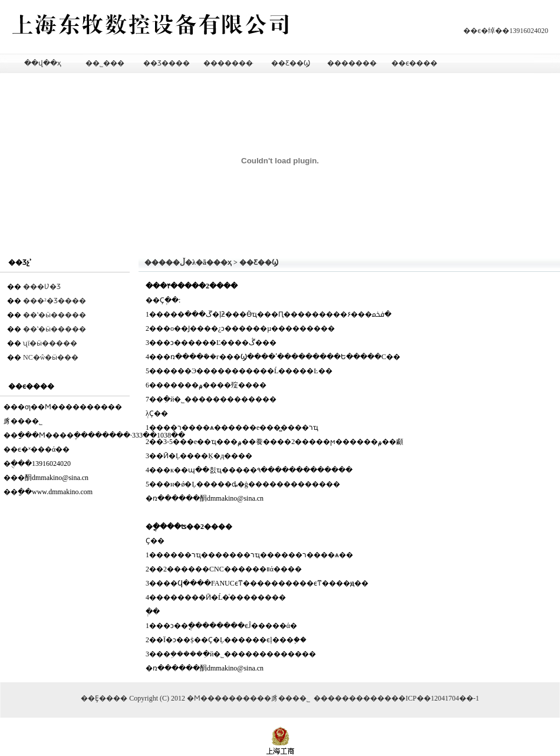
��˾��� (105, 63)
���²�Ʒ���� (55, 301)
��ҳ (223, 262)
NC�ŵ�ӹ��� (51, 357)
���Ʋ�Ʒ (42, 287)
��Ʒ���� (167, 63)
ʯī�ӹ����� (50, 343)
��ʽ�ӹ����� (55, 315)
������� (353, 698)
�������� (228, 63)
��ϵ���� (414, 63)
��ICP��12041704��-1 (435, 698)
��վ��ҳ (43, 63)
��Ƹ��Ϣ (291, 63)
